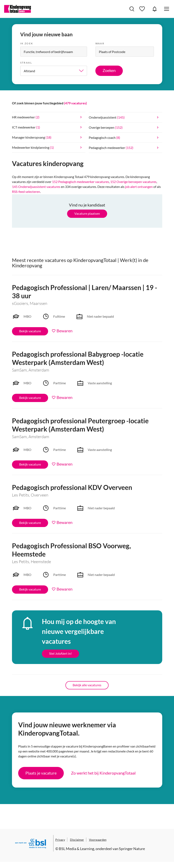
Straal (26, 63)
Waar (100, 43)
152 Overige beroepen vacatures (133, 182)
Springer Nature (132, 849)
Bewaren (65, 331)
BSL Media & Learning (76, 849)
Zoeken (109, 70)
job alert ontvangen (139, 187)
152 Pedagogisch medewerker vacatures (80, 182)
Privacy (60, 840)
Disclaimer (77, 840)
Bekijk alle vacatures (87, 685)
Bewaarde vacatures (143, 9)
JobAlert (155, 9)
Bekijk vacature (30, 331)
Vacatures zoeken (132, 9)
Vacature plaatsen (87, 213)
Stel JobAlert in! (60, 653)
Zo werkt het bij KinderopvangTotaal (103, 773)
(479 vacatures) (75, 103)
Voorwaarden (98, 840)
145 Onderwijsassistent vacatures (36, 187)
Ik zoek (27, 43)
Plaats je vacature (41, 773)
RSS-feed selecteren (26, 192)
